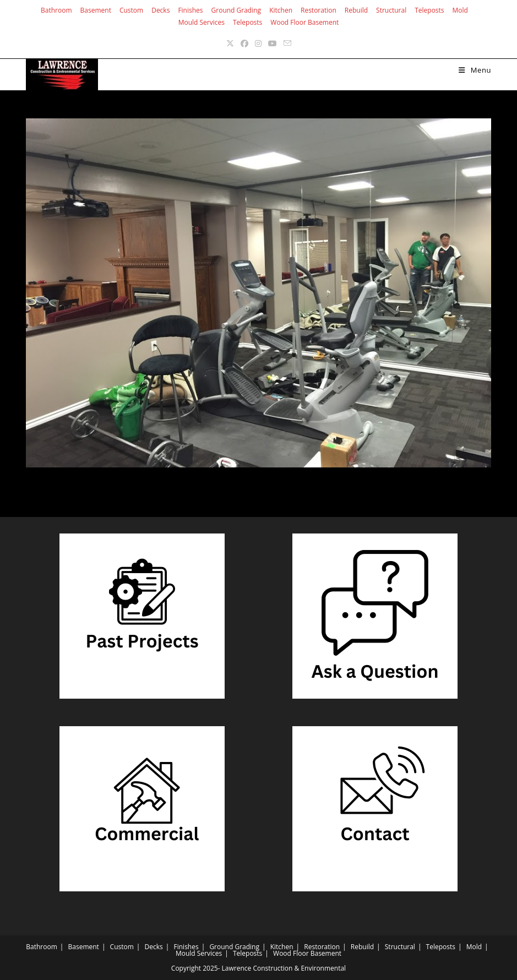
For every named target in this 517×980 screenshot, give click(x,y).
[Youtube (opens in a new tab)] (273, 43)
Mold (460, 10)
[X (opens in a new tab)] (230, 43)
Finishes (190, 10)
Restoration (319, 10)
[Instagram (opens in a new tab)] (258, 43)
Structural (391, 10)
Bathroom (56, 10)
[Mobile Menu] (475, 70)
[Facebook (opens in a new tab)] (244, 43)
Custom (131, 10)
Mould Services (202, 22)
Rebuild (356, 10)
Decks (160, 10)
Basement (96, 10)
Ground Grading (236, 10)
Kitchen (281, 10)
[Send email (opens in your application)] (287, 43)
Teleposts (429, 10)
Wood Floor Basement (304, 22)
